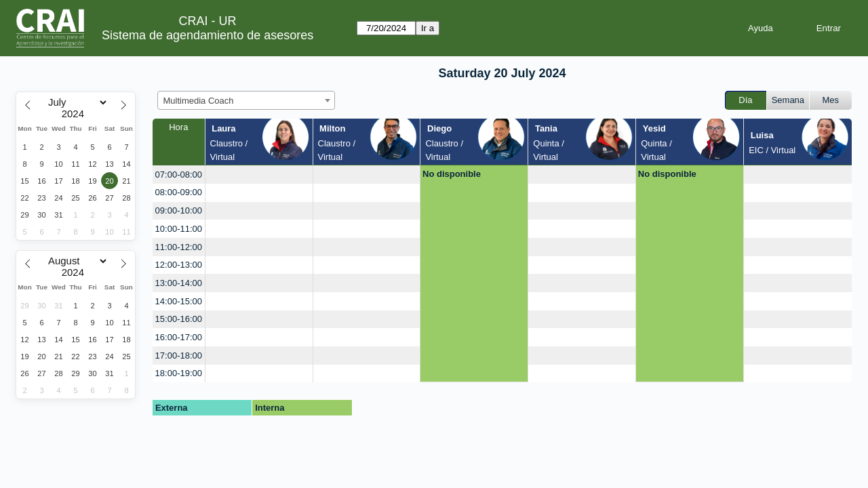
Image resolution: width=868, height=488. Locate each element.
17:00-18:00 (179, 355)
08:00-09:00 (179, 192)
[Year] (76, 114)
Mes (831, 100)
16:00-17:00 (179, 337)
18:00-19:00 (179, 373)
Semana (788, 100)
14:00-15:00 (179, 301)
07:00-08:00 (179, 175)
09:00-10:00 (179, 210)
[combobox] (246, 100)
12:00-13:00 (179, 265)
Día (745, 100)
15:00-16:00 (179, 319)
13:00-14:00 (179, 283)
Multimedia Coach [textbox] (199, 101)
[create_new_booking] (259, 175)
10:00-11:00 (179, 229)
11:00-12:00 (179, 247)
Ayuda (761, 28)
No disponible (452, 174)
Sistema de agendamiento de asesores (208, 35)
